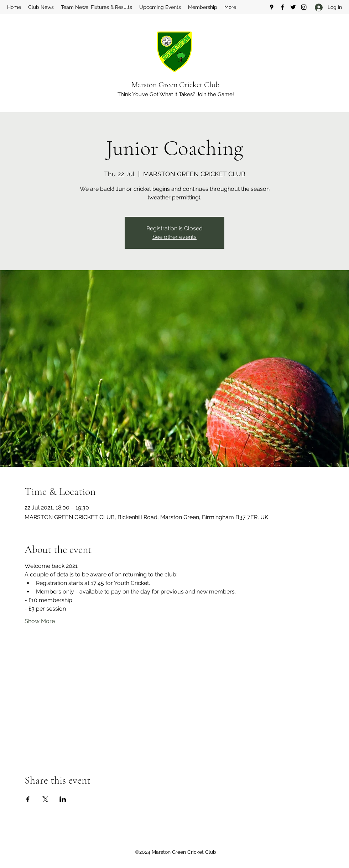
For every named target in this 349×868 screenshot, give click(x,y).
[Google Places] (272, 7)
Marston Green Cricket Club (175, 85)
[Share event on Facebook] (28, 799)
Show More (40, 621)
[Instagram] (304, 7)
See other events (174, 237)
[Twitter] (293, 7)
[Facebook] (282, 7)
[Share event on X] (45, 799)
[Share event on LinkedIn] (63, 799)
